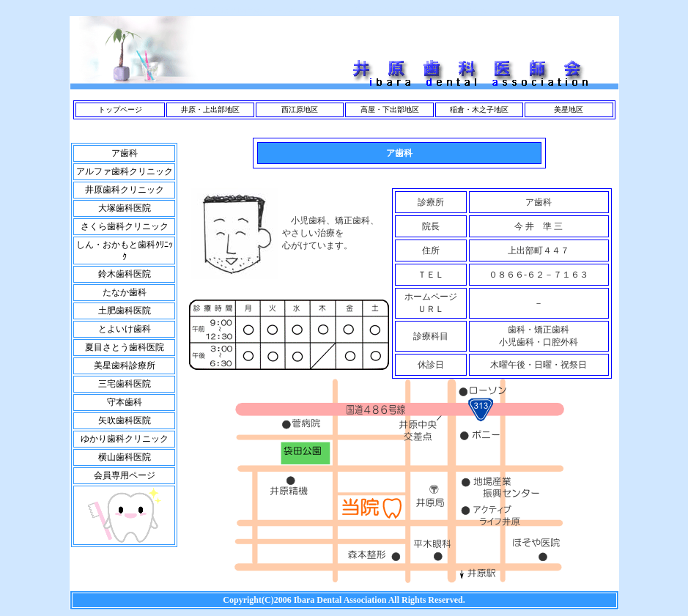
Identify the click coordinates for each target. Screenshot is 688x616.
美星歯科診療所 (125, 365)
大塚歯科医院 (125, 208)
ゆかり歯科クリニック (125, 439)
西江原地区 (300, 110)
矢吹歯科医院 (125, 420)
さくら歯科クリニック (125, 226)
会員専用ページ (125, 475)
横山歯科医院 (125, 457)
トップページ (120, 110)
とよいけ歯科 (125, 329)
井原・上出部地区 (210, 110)
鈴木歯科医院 (125, 274)
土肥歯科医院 (125, 311)
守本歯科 (125, 402)
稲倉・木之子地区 (479, 110)
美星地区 (569, 110)
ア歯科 (125, 153)
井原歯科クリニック (125, 190)
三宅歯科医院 (125, 384)
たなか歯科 (125, 292)
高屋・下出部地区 (390, 110)
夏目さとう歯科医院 (125, 347)
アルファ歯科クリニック (125, 171)
